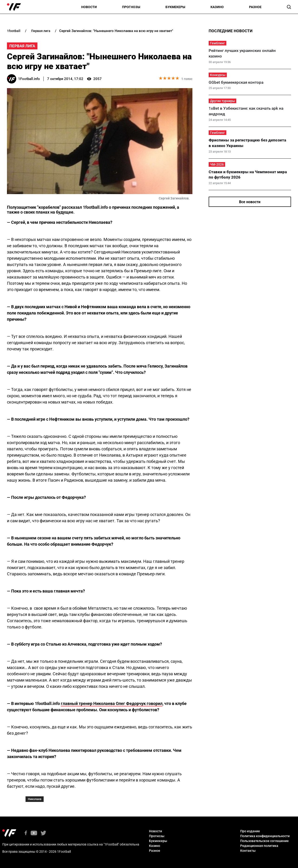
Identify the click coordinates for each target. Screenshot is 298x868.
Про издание (250, 831)
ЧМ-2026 (217, 164)
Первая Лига (22, 46)
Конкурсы (218, 75)
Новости (89, 7)
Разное (255, 7)
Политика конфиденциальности (265, 836)
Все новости (250, 202)
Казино (217, 7)
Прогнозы (131, 7)
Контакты (248, 851)
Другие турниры (222, 101)
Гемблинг (217, 43)
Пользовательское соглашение (264, 841)
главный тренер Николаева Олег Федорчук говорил (112, 703)
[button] (289, 7)
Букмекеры (175, 7)
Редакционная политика (259, 846)
